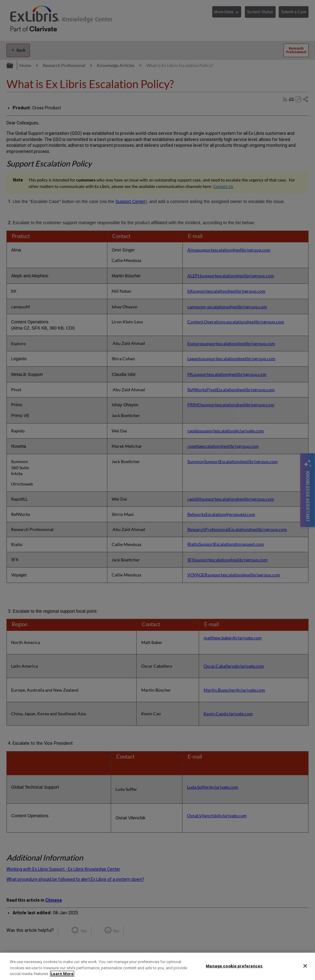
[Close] (305, 966)
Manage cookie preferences (234, 966)
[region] (157, 966)
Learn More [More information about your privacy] (62, 974)
